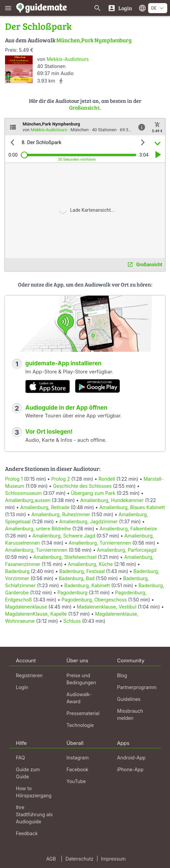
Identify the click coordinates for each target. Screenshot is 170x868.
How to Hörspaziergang (34, 792)
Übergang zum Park (93, 493)
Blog (122, 675)
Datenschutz (79, 859)
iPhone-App (130, 769)
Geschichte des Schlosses (82, 486)
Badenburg (17, 571)
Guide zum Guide (28, 773)
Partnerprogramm (137, 687)
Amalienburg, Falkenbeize (128, 529)
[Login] (120, 8)
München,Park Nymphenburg (94, 40)
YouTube (76, 781)
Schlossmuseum (23, 493)
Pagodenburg (72, 592)
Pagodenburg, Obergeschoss (94, 600)
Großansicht (84, 107)
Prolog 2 (61, 479)
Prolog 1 (14, 479)
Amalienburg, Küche (90, 564)
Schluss (72, 621)
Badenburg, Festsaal (82, 571)
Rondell (107, 479)
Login (22, 687)
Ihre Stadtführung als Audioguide (34, 814)
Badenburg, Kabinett (87, 585)
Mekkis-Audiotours (68, 59)
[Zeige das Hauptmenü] (8, 8)
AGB (51, 859)
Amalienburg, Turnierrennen (100, 543)
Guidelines (129, 699)
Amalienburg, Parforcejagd (127, 550)
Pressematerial (83, 713)
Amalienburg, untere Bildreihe (38, 529)
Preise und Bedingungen (81, 679)
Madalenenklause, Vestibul (107, 607)
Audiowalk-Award (79, 698)
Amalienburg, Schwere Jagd (64, 536)
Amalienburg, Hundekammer (112, 500)
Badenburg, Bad (77, 578)
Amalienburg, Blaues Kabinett (132, 507)
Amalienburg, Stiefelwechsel (65, 557)
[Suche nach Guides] (97, 8)
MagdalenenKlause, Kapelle (36, 614)
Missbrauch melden (130, 714)
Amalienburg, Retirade (45, 507)
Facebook (77, 769)
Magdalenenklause (26, 607)
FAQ (20, 758)
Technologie (80, 725)
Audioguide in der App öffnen (66, 408)
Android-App (131, 758)
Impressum (114, 859)
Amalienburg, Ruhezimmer (61, 514)
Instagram (78, 758)
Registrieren (29, 675)
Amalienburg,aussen (28, 500)
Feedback (27, 833)
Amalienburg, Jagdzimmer (88, 521)
